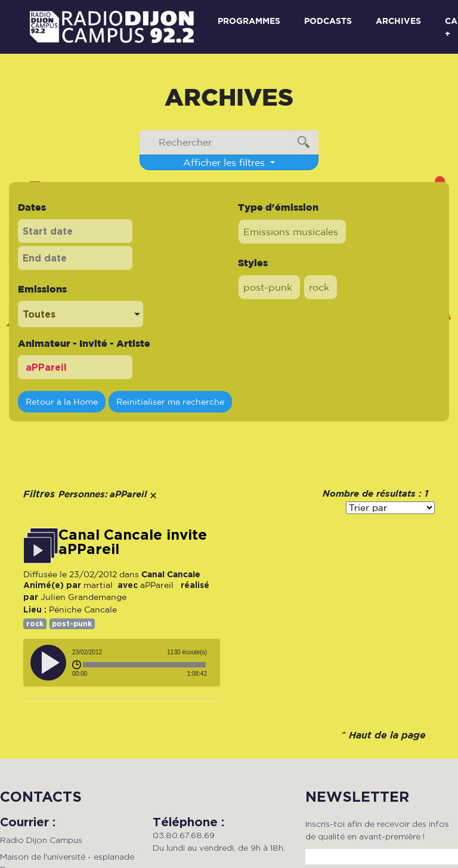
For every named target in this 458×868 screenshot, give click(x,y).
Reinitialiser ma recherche (170, 401)
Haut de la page (387, 736)
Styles (253, 263)
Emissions (42, 289)
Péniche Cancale (83, 610)
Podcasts (328, 21)
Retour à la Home (62, 401)
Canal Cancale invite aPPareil (133, 542)
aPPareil (158, 585)
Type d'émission (278, 207)
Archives (398, 21)
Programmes (249, 21)
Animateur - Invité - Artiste (84, 343)
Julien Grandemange (83, 597)
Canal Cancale (171, 574)
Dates (32, 207)
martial (98, 585)
